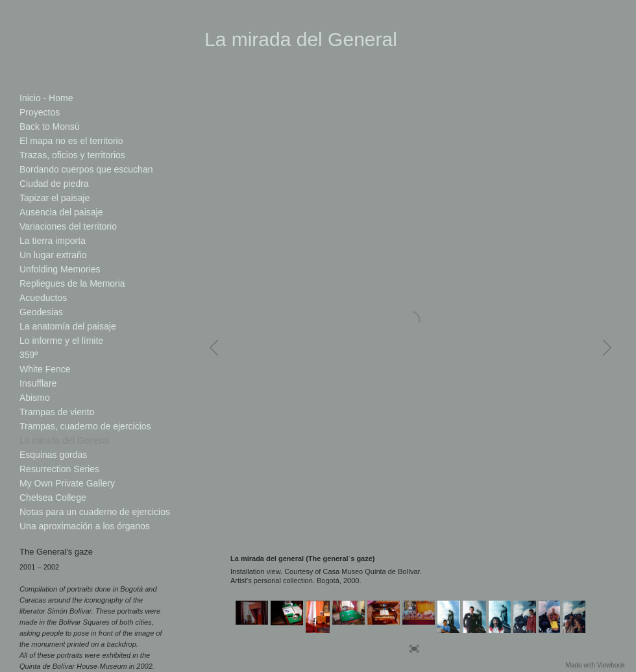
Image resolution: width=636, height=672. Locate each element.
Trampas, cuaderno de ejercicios (85, 426)
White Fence (45, 369)
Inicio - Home (46, 98)
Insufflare (38, 383)
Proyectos (40, 112)
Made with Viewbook (595, 665)
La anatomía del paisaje (68, 326)
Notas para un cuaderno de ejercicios (95, 512)
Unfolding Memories (60, 269)
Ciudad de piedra (54, 184)
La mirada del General (65, 440)
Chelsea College (53, 498)
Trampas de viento (57, 412)
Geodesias (41, 312)
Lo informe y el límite (61, 341)
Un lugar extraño (53, 255)
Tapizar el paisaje (55, 198)
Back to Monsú (50, 126)
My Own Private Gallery (67, 483)
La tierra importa (53, 241)
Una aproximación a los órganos (85, 526)
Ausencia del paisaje (61, 212)
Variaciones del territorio (68, 226)
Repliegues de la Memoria (72, 283)
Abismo (35, 398)
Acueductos (43, 298)
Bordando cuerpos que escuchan (86, 169)
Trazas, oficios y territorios (72, 155)
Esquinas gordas (53, 455)
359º (29, 355)
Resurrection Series (59, 469)
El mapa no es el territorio (71, 141)
